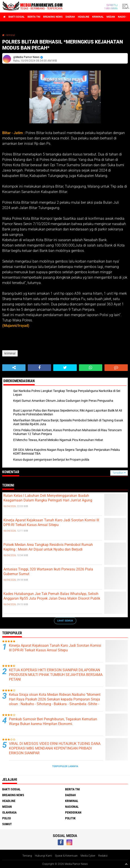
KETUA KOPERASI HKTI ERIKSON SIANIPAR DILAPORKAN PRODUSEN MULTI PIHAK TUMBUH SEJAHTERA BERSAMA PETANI (56, 675)
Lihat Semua (65, 621)
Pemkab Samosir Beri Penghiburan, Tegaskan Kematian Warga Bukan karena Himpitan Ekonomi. (53, 721)
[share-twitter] (65, 368)
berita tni (34, 17)
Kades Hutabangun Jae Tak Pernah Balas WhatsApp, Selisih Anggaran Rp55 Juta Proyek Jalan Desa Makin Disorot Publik (52, 596)
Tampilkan (119, 473)
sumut (7, 824)
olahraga (9, 812)
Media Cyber (88, 856)
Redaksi (103, 856)
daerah (70, 17)
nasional (72, 807)
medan (111, 17)
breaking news (53, 17)
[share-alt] (14, 368)
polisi (7, 818)
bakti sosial (17, 17)
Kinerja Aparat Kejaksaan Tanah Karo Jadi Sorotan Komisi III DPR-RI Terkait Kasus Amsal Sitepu (51, 522)
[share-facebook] (39, 368)
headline (84, 17)
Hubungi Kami (44, 856)
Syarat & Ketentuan (66, 856)
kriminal (98, 17)
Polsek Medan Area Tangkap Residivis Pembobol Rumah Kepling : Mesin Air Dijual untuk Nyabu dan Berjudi (48, 547)
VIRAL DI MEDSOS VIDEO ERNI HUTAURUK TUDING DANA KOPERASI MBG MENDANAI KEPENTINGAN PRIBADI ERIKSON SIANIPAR (55, 748)
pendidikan (73, 812)
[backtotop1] (126, 864)
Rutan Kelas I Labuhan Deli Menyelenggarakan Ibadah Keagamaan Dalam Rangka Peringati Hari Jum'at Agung (48, 498)
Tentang (27, 856)
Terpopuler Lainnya (65, 766)
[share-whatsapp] (91, 368)
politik (70, 818)
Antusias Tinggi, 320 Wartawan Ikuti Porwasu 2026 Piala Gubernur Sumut (48, 572)
